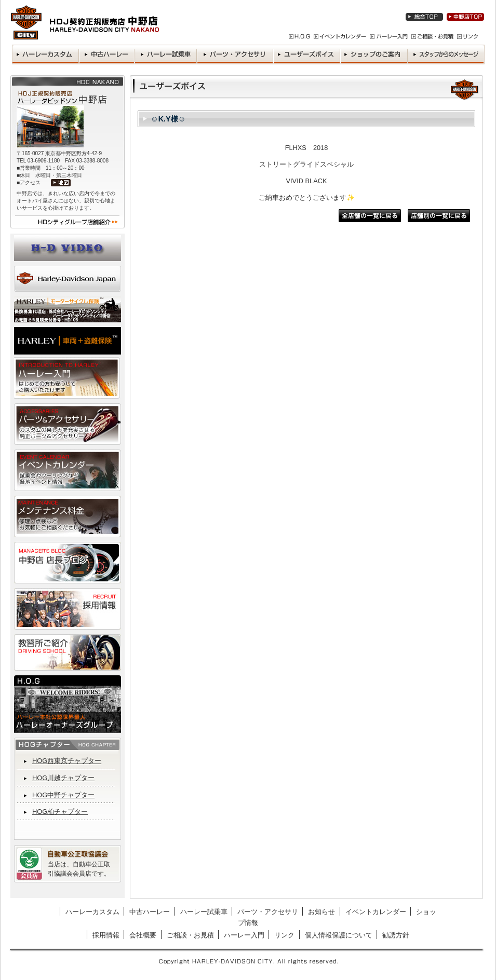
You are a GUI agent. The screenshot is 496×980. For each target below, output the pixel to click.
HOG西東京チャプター (67, 761)
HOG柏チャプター (60, 812)
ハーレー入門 (244, 935)
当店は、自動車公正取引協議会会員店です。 (79, 869)
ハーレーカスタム (92, 912)
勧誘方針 (396, 935)
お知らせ (321, 912)
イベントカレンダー (376, 912)
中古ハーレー (150, 912)
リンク (284, 935)
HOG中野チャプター (63, 795)
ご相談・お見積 (190, 935)
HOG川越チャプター (63, 778)
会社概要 (143, 935)
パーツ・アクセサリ (268, 912)
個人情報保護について (339, 935)
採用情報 (106, 935)
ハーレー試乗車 (204, 912)
